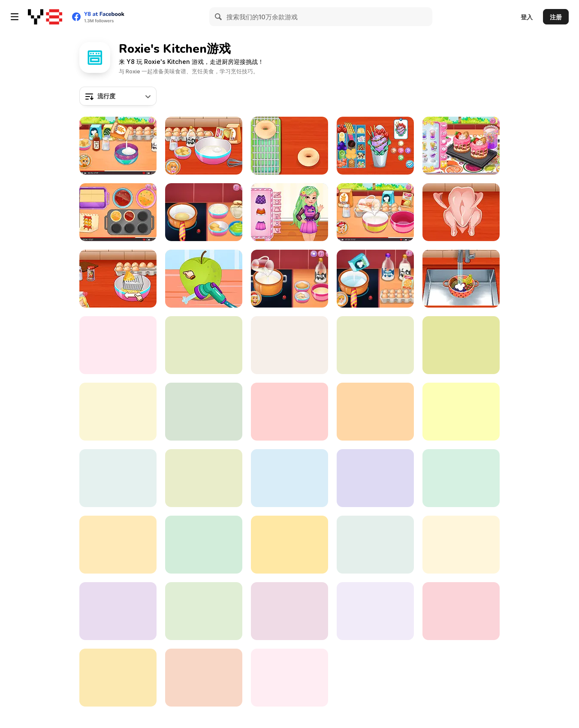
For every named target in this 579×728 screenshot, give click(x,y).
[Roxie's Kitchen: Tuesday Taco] (289, 611)
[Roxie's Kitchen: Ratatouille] (461, 611)
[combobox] (118, 96)
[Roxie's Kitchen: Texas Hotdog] (375, 212)
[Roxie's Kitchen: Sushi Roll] (204, 412)
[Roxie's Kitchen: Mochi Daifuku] (118, 545)
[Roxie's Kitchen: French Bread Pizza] (204, 611)
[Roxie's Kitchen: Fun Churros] (204, 678)
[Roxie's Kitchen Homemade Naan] (375, 545)
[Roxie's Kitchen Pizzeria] (118, 478)
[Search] (219, 17)
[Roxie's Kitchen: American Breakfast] (461, 478)
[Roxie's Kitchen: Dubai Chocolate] (204, 212)
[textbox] (118, 96)
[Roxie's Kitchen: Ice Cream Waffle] (375, 146)
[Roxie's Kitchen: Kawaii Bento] (289, 212)
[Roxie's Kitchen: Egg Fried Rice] (118, 412)
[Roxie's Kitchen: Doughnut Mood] (289, 146)
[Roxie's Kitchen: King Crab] (461, 345)
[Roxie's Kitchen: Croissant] (375, 478)
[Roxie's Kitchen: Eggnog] (289, 279)
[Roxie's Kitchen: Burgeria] (461, 545)
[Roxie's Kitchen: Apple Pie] (204, 279)
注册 (556, 17)
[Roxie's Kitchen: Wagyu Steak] (118, 611)
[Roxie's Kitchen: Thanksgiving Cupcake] (118, 146)
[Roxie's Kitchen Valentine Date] (461, 412)
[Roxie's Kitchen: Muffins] (118, 212)
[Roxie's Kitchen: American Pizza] (118, 678)
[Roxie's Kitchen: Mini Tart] (375, 345)
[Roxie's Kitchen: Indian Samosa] (204, 478)
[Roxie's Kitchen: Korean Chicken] (204, 545)
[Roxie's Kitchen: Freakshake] (461, 279)
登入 (527, 17)
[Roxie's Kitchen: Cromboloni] (204, 146)
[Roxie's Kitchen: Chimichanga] (375, 412)
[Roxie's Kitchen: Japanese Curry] (461, 212)
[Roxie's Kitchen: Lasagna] (289, 545)
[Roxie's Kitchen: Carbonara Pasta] (118, 279)
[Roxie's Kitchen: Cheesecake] (461, 146)
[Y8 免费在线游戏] (45, 17)
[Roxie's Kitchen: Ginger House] (118, 345)
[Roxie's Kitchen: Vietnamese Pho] (289, 678)
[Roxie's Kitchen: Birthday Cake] (289, 412)
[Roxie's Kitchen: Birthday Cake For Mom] (289, 478)
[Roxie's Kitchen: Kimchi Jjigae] (289, 345)
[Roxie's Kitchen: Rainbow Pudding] (375, 279)
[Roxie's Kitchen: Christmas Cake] (204, 345)
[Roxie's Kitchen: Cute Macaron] (375, 611)
